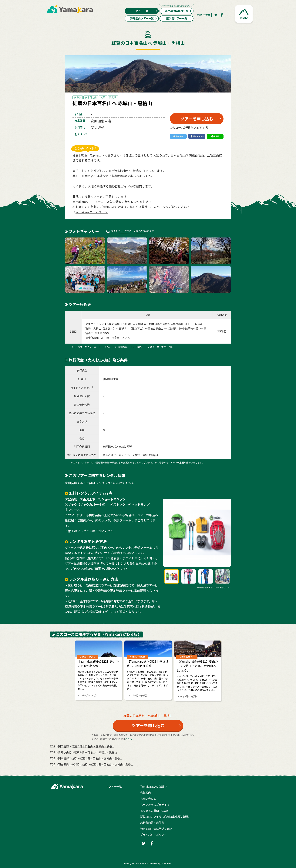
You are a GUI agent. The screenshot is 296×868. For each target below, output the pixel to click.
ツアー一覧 (146, 11)
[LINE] (215, 136)
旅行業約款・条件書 (152, 823)
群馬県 (113, 97)
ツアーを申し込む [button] (197, 119)
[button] (244, 14)
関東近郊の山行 (67, 758)
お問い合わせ (203, 15)
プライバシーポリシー (153, 835)
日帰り (78, 97)
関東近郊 (63, 746)
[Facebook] (222, 15)
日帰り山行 (65, 752)
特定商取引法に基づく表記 (156, 829)
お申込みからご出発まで (155, 805)
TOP (53, 746)
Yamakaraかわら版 (177, 10)
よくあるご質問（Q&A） (155, 811)
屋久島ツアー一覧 (179, 18)
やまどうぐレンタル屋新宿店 (103, 324)
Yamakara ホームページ (92, 212)
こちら (129, 739)
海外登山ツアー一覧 (144, 18)
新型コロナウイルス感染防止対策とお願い (165, 816)
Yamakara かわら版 (152, 786)
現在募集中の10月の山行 (73, 764)
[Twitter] (216, 15)
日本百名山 (91, 97)
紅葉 (103, 97)
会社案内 (146, 792)
